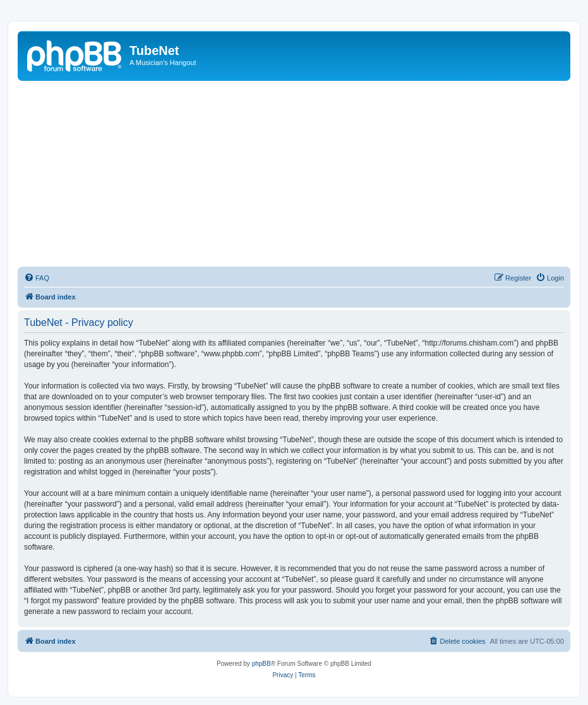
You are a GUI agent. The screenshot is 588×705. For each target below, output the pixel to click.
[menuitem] (37, 278)
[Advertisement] (294, 176)
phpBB (261, 664)
